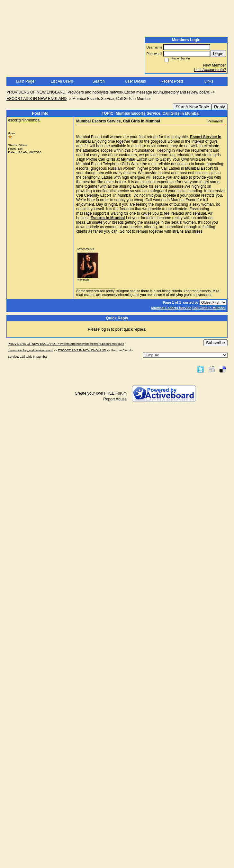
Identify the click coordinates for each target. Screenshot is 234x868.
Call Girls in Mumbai (209, 308)
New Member (215, 65)
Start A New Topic (192, 107)
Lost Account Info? (210, 70)
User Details (135, 81)
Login (218, 54)
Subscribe (216, 343)
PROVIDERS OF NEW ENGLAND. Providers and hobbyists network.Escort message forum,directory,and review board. (108, 92)
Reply (220, 107)
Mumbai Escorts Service (171, 308)
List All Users (62, 81)
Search (99, 81)
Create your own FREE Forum (101, 393)
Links (209, 81)
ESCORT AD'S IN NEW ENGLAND (36, 99)
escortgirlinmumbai (24, 120)
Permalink (215, 121)
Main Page (25, 81)
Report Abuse (115, 399)
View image (83, 280)
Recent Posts (172, 81)
